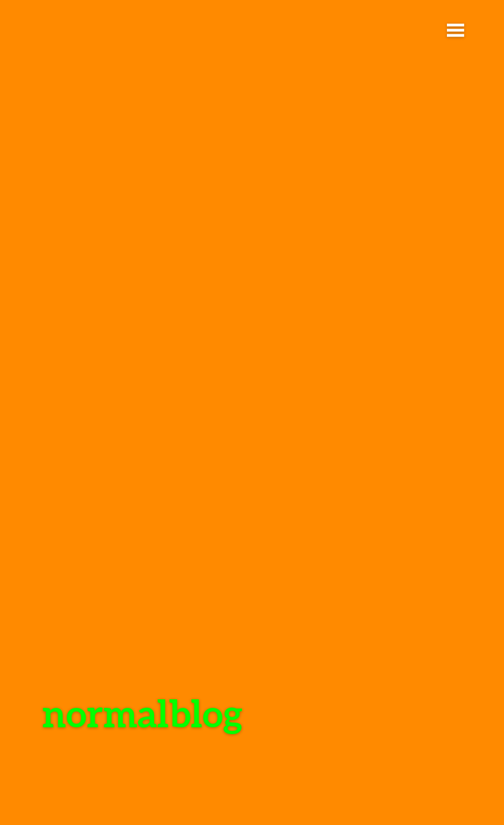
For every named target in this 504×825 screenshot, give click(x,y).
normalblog (142, 713)
